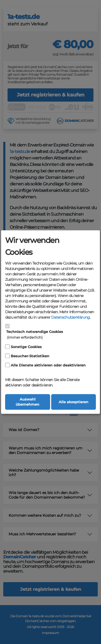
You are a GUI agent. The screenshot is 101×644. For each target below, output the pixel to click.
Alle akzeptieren (74, 402)
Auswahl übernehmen (27, 402)
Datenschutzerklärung (70, 318)
